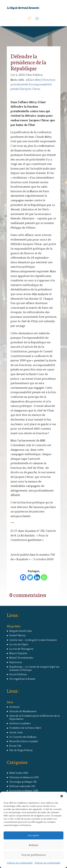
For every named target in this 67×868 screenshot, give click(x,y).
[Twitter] (30, 577)
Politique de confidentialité (20, 863)
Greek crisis (16, 733)
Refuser (34, 845)
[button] (62, 796)
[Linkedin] (37, 577)
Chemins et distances (21, 777)
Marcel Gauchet (18, 653)
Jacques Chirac (31, 89)
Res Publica (35, 75)
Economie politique (21, 791)
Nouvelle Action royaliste (24, 741)
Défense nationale (20, 786)
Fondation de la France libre (25, 728)
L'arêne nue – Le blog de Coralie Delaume (33, 640)
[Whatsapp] (44, 577)
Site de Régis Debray (21, 750)
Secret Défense (18, 675)
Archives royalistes (20, 724)
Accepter (33, 835)
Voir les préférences (33, 855)
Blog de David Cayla (20, 631)
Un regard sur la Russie (22, 679)
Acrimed (14, 707)
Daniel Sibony (17, 635)
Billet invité (16, 773)
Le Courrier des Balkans (23, 737)
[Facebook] (23, 577)
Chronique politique (21, 782)
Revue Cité (15, 746)
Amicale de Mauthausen (23, 711)
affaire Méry (34, 80)
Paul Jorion (16, 662)
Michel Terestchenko (21, 658)
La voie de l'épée (19, 645)
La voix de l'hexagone (21, 649)
